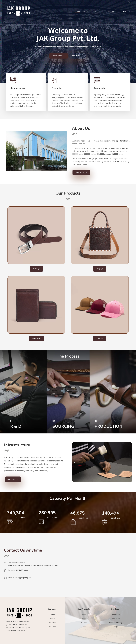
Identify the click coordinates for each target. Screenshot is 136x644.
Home (77, 11)
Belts (84, 615)
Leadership (115, 615)
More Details (59, 56)
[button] (102, 463)
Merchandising (115, 623)
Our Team (111, 11)
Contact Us (126, 11)
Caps (84, 627)
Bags (84, 619)
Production (116, 619)
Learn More (81, 172)
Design (116, 627)
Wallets (84, 623)
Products (98, 11)
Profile (86, 11)
